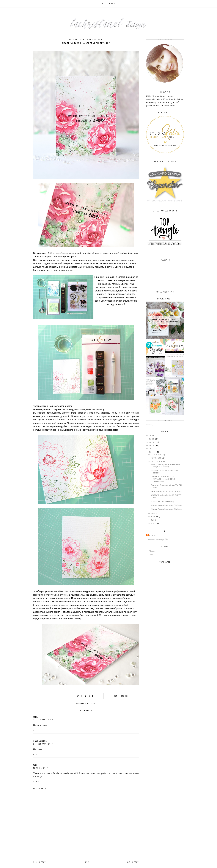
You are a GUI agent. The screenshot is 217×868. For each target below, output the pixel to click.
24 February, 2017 (43, 744)
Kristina (153, 535)
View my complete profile (157, 539)
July (154, 517)
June (154, 520)
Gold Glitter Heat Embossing (162, 501)
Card (151, 555)
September (157, 461)
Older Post (133, 862)
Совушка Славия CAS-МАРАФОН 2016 (166, 487)
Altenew (152, 551)
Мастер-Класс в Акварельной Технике (165, 472)
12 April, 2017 (40, 768)
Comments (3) (121, 696)
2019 (152, 442)
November (157, 458)
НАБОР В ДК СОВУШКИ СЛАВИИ (166, 492)
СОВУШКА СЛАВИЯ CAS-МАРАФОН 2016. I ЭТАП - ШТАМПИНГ (163, 479)
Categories (108, 4)
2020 (152, 439)
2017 (152, 449)
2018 (152, 446)
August (155, 514)
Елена (36, 717)
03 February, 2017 (43, 720)
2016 (152, 452)
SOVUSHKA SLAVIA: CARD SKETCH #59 (166, 496)
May (153, 523)
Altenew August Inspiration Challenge (166, 505)
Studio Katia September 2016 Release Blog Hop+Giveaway (165, 466)
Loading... (150, 425)
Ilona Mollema (40, 741)
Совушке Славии (59, 253)
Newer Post (39, 862)
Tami (35, 765)
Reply (36, 730)
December (157, 455)
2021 (152, 436)
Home (86, 862)
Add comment (40, 789)
